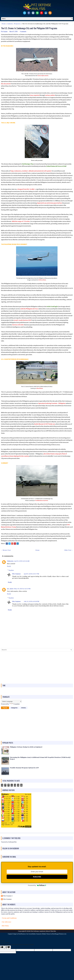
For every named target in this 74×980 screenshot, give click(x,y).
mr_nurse (10, 589)
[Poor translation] (8, 947)
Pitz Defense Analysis (38, 931)
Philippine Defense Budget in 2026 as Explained (26, 747)
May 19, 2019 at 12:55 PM (22, 589)
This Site (53, 931)
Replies (11, 570)
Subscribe (37, 877)
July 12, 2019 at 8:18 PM (31, 601)
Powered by (37, 885)
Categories (14, 708)
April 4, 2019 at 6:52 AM (22, 561)
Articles (24, 708)
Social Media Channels (35, 934)
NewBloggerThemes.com (59, 934)
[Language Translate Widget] (11, 701)
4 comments (23, 31)
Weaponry (17, 24)
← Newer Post (6, 550)
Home (4, 24)
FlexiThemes (22, 934)
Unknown (10, 561)
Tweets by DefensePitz (9, 842)
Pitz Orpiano (16, 574)
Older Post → (69, 550)
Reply (9, 566)
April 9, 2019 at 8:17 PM (31, 574)
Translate (15, 704)
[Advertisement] (37, 668)
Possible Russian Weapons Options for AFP (24, 768)
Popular (5, 708)
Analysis (10, 24)
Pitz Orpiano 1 (8, 896)
